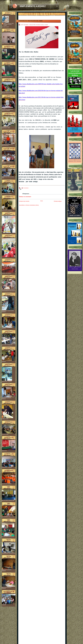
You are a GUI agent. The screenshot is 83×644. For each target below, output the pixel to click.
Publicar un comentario (25, 197)
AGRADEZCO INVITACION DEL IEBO (31, 21)
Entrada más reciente (24, 201)
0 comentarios (26, 188)
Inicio (42, 201)
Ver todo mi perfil (5, 27)
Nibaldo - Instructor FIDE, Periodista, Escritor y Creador (9, 24)
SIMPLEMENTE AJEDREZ (33, 6)
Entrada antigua (58, 201)
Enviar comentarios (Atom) (32, 205)
